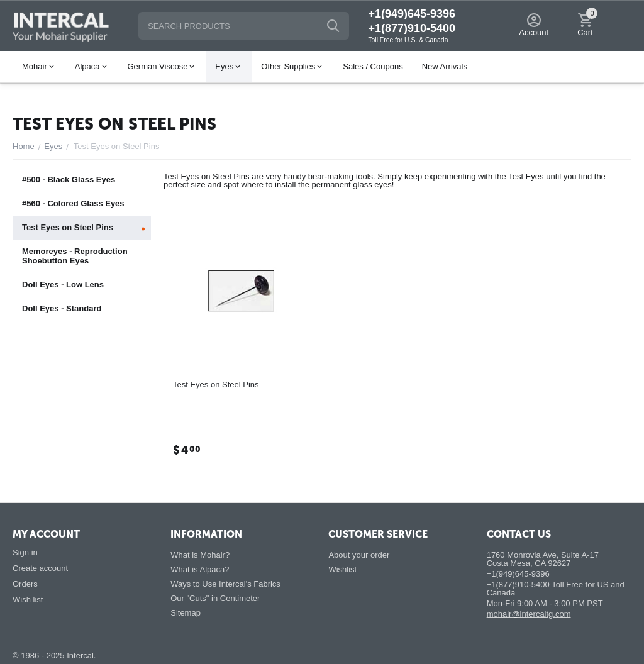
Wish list (28, 600)
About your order (359, 555)
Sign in (25, 552)
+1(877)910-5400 (412, 28)
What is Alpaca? (200, 569)
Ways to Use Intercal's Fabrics (225, 584)
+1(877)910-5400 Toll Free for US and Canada (556, 589)
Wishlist (342, 569)
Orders (25, 584)
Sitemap (186, 613)
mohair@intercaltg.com (529, 614)
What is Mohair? (200, 555)
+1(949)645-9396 (412, 14)
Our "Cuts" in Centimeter (215, 598)
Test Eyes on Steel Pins (216, 385)
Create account (40, 568)
